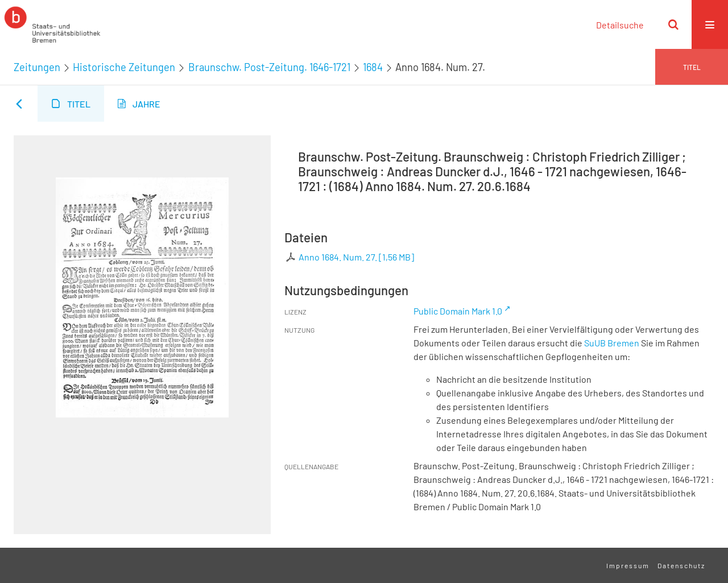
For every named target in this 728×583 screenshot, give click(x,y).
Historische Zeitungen (124, 67)
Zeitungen (37, 67)
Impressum (628, 565)
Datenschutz (681, 565)
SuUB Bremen (612, 343)
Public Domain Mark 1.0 (458, 311)
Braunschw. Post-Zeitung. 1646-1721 (269, 67)
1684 (373, 67)
